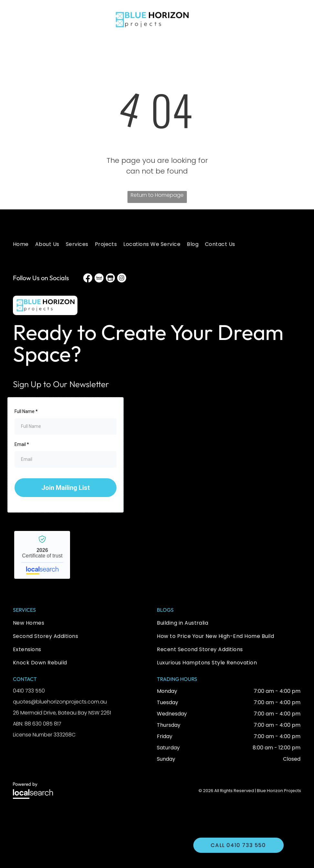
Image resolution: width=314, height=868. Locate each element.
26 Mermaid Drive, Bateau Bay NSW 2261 (62, 713)
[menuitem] (24, 244)
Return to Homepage (157, 195)
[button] (23, 20)
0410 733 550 (29, 691)
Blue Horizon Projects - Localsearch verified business (42, 555)
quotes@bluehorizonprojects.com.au (60, 702)
